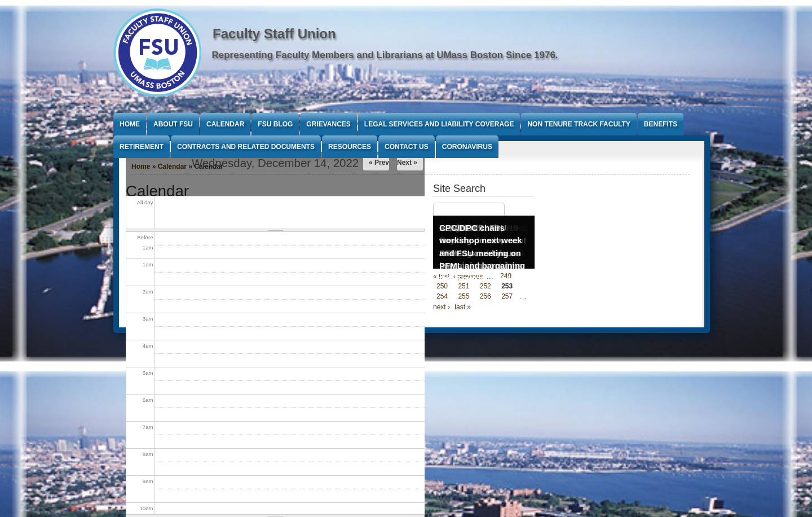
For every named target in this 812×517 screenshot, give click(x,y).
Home (130, 124)
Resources (350, 147)
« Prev (379, 163)
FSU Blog (275, 124)
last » (463, 307)
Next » (407, 163)
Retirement (142, 147)
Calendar (225, 124)
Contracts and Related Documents (246, 147)
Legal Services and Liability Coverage (439, 124)
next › (442, 307)
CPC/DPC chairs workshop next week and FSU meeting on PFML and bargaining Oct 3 (482, 253)
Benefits (661, 124)
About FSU (173, 124)
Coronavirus (467, 147)
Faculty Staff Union (274, 34)
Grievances (328, 124)
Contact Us (407, 147)
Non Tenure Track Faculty (579, 124)
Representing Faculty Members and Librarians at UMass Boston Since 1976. (385, 55)
